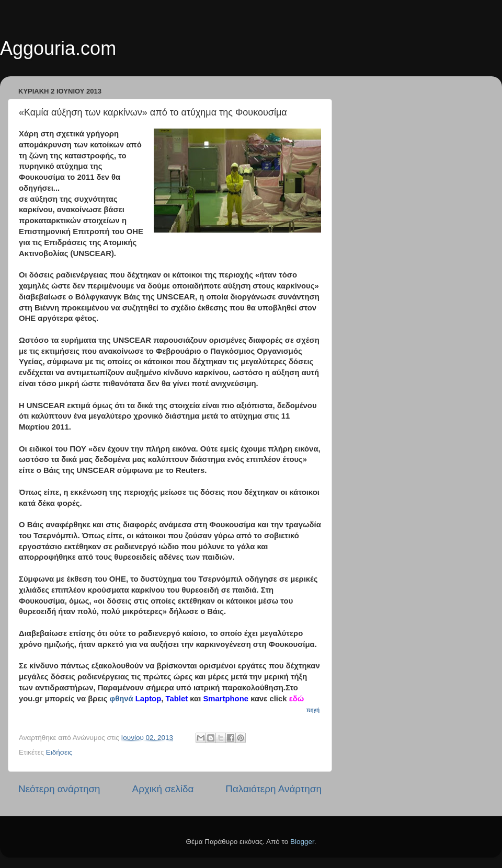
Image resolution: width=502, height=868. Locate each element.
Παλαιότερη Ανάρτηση (273, 789)
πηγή (314, 710)
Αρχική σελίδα (163, 789)
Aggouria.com (58, 48)
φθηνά (122, 699)
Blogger (302, 842)
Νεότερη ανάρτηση (59, 789)
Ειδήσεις (59, 752)
